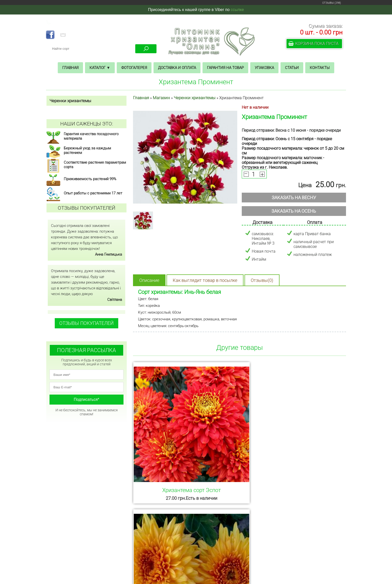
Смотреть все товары (240, 505)
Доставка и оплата (177, 68)
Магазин (161, 98)
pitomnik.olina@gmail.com (88, 35)
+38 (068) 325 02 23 (70, 22)
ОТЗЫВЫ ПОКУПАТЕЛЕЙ (86, 323)
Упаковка (264, 68)
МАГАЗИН (84, 541)
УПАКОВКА (84, 562)
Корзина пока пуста (317, 44)
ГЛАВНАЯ (84, 534)
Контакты (320, 68)
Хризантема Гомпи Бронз (238, 439)
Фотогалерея (134, 68)
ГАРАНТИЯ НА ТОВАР (84, 555)
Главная (70, 68)
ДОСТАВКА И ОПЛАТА (83, 548)
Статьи (292, 68)
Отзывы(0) (262, 280)
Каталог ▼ (100, 68)
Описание (149, 280)
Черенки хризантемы (195, 98)
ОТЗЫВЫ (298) (332, 3)
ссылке (237, 10)
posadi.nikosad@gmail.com (234, 556)
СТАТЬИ (84, 569)
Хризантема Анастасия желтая (311, 442)
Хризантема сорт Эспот (166, 439)
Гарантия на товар (225, 68)
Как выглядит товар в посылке (205, 280)
